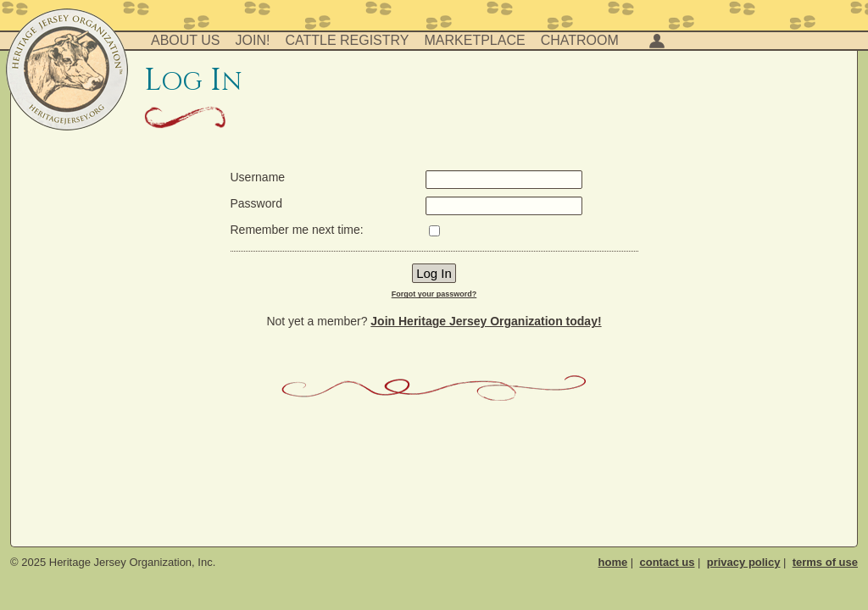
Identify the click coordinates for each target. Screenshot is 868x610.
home (613, 562)
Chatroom (580, 40)
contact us (667, 562)
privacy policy (744, 562)
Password (256, 203)
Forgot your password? (434, 294)
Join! (253, 40)
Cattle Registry (347, 40)
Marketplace (475, 40)
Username (258, 177)
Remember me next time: (297, 230)
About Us (186, 40)
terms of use (825, 562)
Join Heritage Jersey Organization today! (486, 321)
